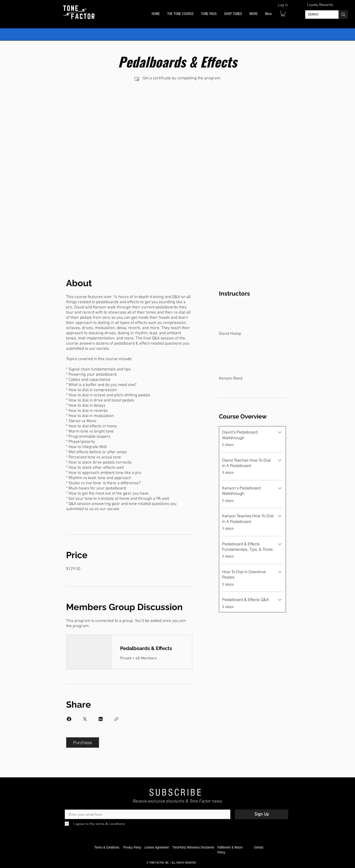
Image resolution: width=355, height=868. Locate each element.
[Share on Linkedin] (101, 719)
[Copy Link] (116, 719)
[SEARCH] (318, 15)
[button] (180, 14)
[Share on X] (85, 719)
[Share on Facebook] (69, 719)
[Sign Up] (262, 814)
